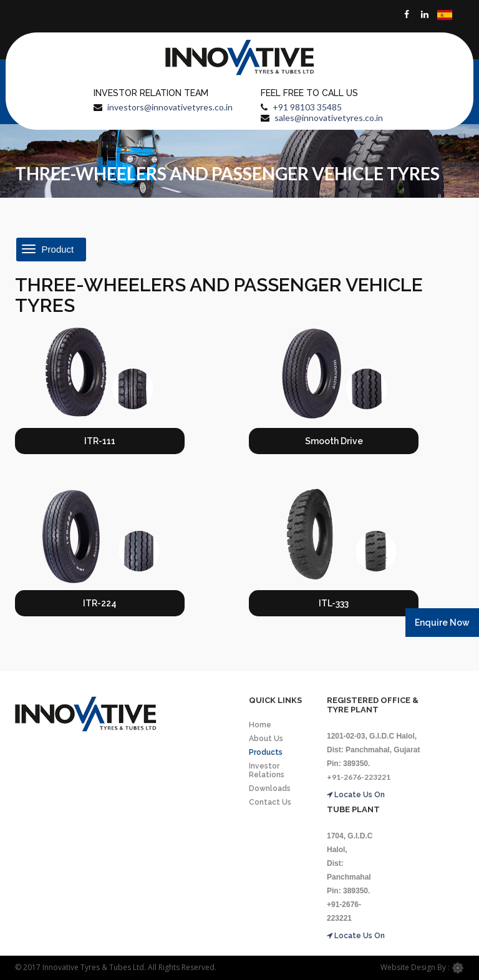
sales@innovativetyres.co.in (329, 118)
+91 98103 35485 (307, 107)
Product (49, 250)
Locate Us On (356, 795)
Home (260, 725)
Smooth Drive (334, 441)
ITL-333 (334, 603)
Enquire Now (442, 623)
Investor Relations (267, 770)
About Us (266, 739)
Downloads (270, 788)
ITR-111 (100, 441)
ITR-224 (100, 603)
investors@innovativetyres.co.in (170, 107)
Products (266, 752)
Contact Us (270, 802)
